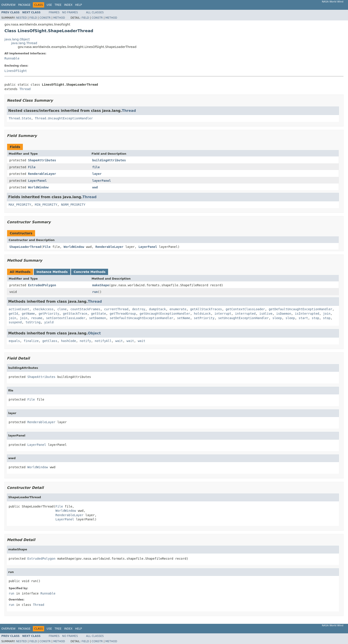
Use (49, 5)
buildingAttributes (109, 160)
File (32, 167)
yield (49, 322)
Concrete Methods (90, 272)
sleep (277, 318)
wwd (95, 187)
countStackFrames (85, 309)
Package (24, 5)
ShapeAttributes (42, 160)
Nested (21, 18)
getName (28, 314)
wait (119, 341)
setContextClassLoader (66, 318)
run (95, 292)
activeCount (19, 309)
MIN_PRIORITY (46, 205)
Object (94, 333)
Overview (8, 5)
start (303, 318)
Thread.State (20, 118)
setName (184, 318)
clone (62, 309)
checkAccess (43, 309)
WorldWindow (38, 187)
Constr (45, 18)
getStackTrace (75, 314)
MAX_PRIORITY (20, 205)
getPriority (49, 314)
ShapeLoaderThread (25, 247)
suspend (15, 322)
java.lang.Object (17, 39)
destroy (139, 309)
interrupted (245, 314)
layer (97, 174)
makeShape (101, 285)
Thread (25, 89)
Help (78, 5)
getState (98, 314)
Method (59, 18)
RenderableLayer (42, 174)
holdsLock (202, 314)
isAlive (266, 314)
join (327, 314)
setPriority (204, 318)
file (96, 167)
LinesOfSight (16, 71)
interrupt (223, 314)
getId (13, 314)
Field (33, 18)
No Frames (70, 12)
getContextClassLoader (245, 309)
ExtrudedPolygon (42, 285)
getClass (50, 341)
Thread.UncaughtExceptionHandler (64, 118)
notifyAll (103, 341)
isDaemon (284, 314)
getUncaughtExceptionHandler (165, 314)
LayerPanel (37, 181)
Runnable (12, 58)
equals (14, 341)
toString (33, 322)
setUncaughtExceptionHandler (243, 318)
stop (316, 318)
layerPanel (102, 181)
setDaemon (97, 318)
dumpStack (157, 309)
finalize (31, 341)
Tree (58, 5)
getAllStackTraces (206, 309)
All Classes (95, 12)
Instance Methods (52, 272)
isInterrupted (307, 314)
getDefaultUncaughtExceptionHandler (301, 309)
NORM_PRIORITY (73, 205)
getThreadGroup (123, 314)
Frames (54, 12)
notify (85, 341)
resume (37, 318)
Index (68, 5)
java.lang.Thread (24, 43)
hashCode (68, 341)
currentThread (116, 309)
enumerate (178, 309)
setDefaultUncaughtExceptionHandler (141, 318)
